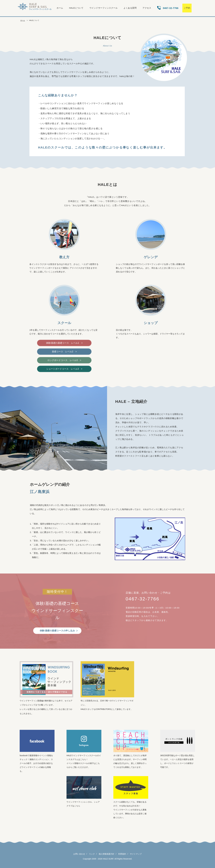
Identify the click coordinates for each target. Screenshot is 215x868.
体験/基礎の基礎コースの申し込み (57, 631)
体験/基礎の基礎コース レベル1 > (64, 343)
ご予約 (187, 8)
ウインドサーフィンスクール (104, 8)
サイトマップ (136, 854)
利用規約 (122, 854)
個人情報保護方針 (107, 854)
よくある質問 (130, 8)
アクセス (147, 8)
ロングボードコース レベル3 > (64, 360)
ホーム (60, 8)
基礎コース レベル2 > (64, 352)
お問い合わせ (79, 854)
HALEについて (76, 8)
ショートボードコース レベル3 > (64, 369)
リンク (92, 854)
